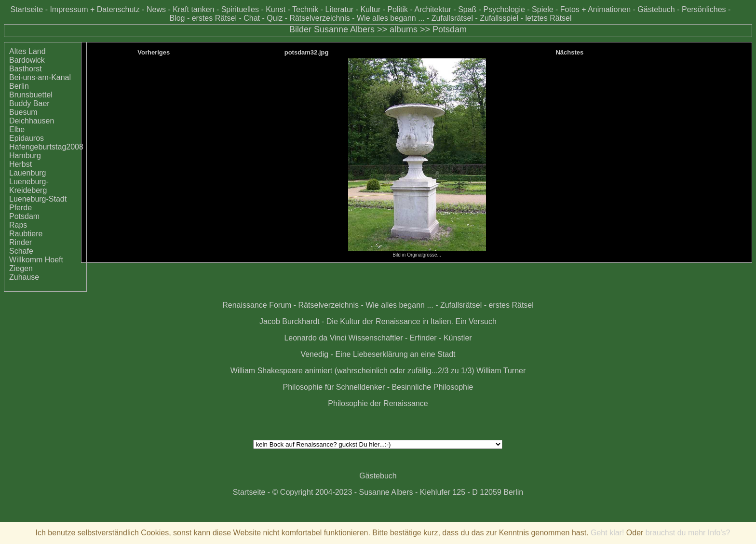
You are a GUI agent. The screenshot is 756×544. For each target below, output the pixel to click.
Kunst (276, 9)
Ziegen (21, 268)
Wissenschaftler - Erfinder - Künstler (410, 338)
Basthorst (26, 69)
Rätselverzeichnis (319, 18)
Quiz (275, 18)
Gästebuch (656, 9)
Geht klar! (607, 533)
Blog (177, 18)
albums (404, 29)
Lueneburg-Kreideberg (29, 186)
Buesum (23, 112)
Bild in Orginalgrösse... (417, 253)
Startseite (27, 9)
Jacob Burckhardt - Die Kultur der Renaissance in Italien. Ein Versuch (378, 321)
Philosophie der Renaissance (378, 403)
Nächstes (569, 52)
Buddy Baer (29, 103)
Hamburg (25, 156)
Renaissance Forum (257, 305)
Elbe (17, 129)
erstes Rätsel (214, 18)
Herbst (20, 164)
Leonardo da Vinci (315, 338)
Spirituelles (240, 9)
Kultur (370, 9)
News (156, 9)
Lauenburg (28, 173)
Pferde (20, 208)
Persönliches (704, 9)
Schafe (21, 251)
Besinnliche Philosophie (432, 387)
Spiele (542, 9)
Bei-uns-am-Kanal (40, 77)
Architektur (432, 9)
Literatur (339, 9)
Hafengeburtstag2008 (46, 147)
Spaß (467, 9)
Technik (305, 9)
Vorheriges (154, 52)
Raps (18, 225)
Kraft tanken (193, 9)
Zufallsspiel (499, 18)
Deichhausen (32, 121)
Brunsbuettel (31, 95)
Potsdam (450, 29)
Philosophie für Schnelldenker (334, 387)
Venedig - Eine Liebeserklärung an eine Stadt (378, 354)
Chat (252, 18)
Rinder (20, 242)
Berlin (19, 86)
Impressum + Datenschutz (94, 9)
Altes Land (27, 51)
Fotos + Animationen (595, 9)
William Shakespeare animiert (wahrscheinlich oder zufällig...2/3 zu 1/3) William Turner (378, 371)
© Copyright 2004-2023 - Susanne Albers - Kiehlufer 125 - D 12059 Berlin (398, 492)
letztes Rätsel (548, 18)
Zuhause (24, 277)
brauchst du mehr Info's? (688, 533)
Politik (398, 9)
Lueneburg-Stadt (38, 199)
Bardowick (27, 60)
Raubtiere (26, 234)
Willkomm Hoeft (36, 260)
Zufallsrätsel (452, 18)
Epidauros (27, 138)
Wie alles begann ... (391, 18)
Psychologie (504, 9)
